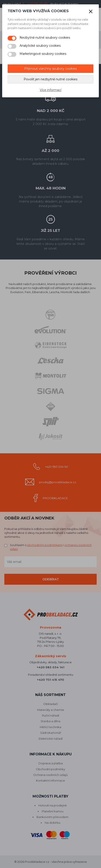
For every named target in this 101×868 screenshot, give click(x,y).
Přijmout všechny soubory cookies (50, 69)
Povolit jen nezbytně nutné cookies (50, 79)
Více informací (50, 90)
